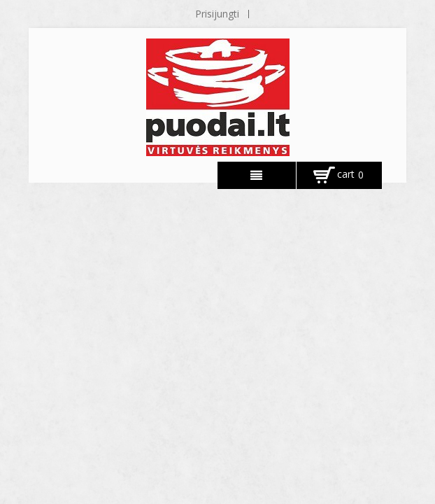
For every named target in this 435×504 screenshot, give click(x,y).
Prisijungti (217, 14)
